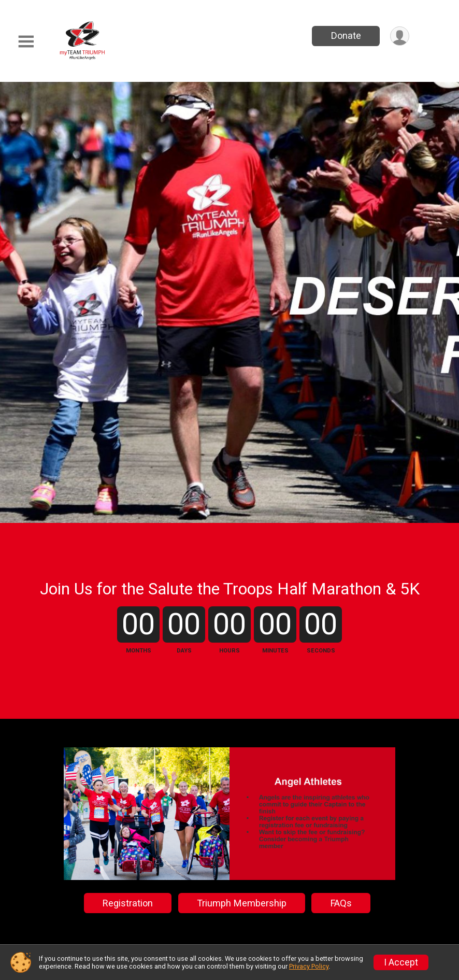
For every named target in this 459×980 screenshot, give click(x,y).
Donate (346, 35)
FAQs (341, 903)
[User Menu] (400, 36)
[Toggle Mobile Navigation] (26, 42)
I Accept (401, 962)
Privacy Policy (309, 966)
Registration (128, 903)
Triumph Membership (242, 903)
